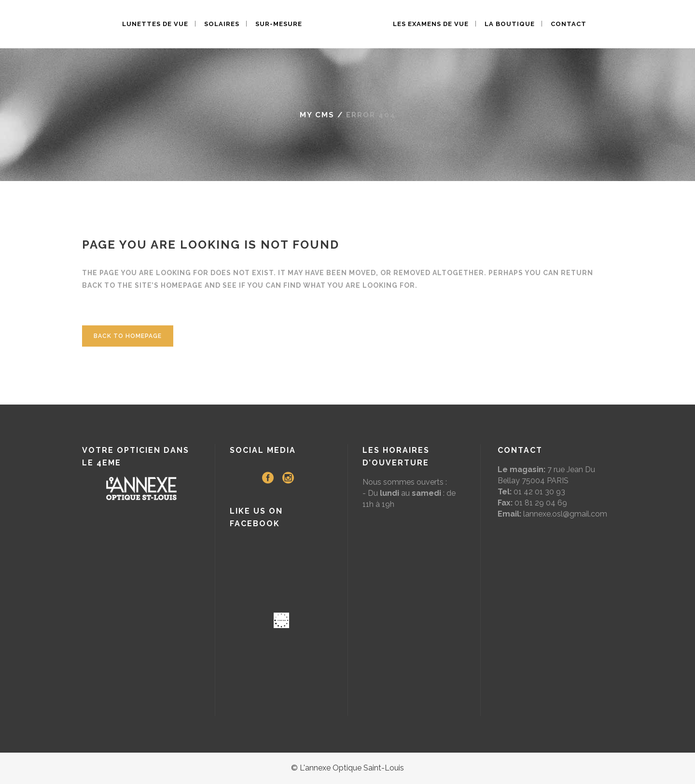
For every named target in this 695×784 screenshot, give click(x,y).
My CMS (317, 115)
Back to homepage (128, 336)
